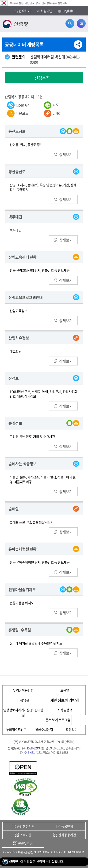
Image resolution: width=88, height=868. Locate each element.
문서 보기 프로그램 (58, 720)
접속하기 (23, 11)
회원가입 (44, 11)
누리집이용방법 (23, 690)
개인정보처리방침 (65, 700)
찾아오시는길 (44, 730)
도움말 (65, 690)
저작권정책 (65, 710)
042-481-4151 (33, 752)
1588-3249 (33, 748)
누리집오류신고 (16, 730)
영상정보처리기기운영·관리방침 (23, 712)
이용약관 (23, 700)
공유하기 (78, 45)
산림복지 (42, 78)
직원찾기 (72, 730)
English (65, 11)
